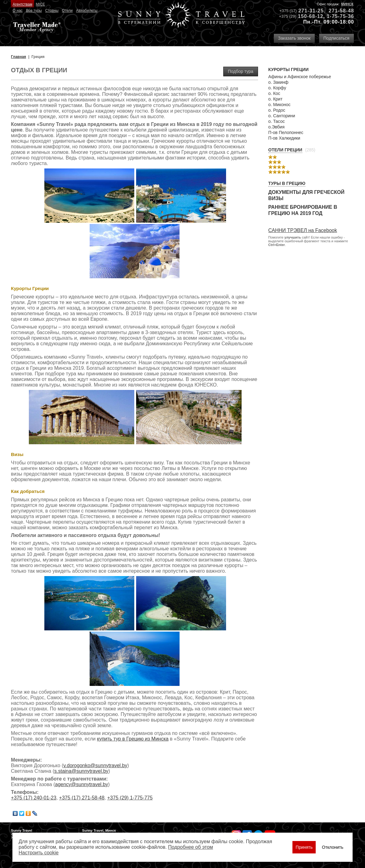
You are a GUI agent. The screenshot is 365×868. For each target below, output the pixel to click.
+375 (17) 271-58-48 (82, 798)
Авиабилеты (87, 11)
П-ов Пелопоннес (286, 132)
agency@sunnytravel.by (81, 784)
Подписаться (336, 38)
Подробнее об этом (191, 847)
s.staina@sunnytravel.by (81, 771)
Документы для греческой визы (306, 195)
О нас (18, 11)
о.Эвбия (276, 127)
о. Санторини (282, 116)
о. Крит (275, 99)
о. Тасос (276, 121)
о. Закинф (278, 82)
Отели (67, 11)
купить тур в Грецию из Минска (133, 739)
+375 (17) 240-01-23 (33, 798)
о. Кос (274, 93)
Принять (304, 847)
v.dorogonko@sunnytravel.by (95, 765)
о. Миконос (279, 105)
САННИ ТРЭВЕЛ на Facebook (303, 230)
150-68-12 (311, 16)
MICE (40, 4)
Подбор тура (241, 71)
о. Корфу (277, 88)
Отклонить (333, 847)
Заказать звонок (294, 38)
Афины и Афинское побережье (300, 77)
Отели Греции (285, 150)
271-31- (308, 11)
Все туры (34, 11)
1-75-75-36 (340, 16)
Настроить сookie (39, 853)
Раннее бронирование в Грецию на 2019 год (303, 210)
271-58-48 (341, 11)
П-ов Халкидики (284, 138)
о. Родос (277, 110)
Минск (347, 4)
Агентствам (22, 4)
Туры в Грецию (287, 183)
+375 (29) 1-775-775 (130, 798)
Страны (52, 11)
